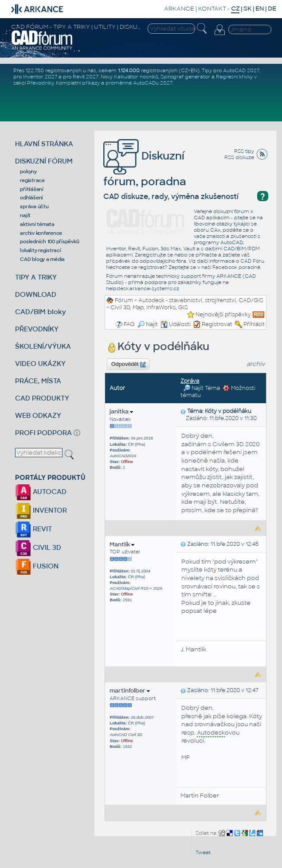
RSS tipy (244, 151)
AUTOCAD (41, 492)
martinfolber (130, 691)
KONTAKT (212, 9)
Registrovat (217, 324)
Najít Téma (202, 388)
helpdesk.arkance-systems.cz (143, 288)
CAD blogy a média (42, 259)
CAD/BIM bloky (41, 312)
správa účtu (34, 206)
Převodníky (40, 83)
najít (25, 215)
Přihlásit (254, 324)
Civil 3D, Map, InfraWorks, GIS (149, 307)
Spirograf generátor (185, 77)
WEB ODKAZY (38, 415)
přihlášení (32, 189)
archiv (256, 364)
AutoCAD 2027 (241, 70)
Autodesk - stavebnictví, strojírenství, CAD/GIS (201, 300)
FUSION (37, 566)
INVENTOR (41, 510)
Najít (148, 324)
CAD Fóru (252, 261)
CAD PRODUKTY (42, 398)
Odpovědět (129, 365)
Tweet (203, 852)
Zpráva (190, 381)
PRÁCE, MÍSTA (38, 381)
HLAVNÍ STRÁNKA (44, 144)
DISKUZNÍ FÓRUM (44, 161)
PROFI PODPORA (43, 433)
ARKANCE (179, 9)
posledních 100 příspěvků (49, 241)
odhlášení (31, 198)
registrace (32, 180)
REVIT (33, 529)
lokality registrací (40, 250)
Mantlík (122, 544)
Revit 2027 (86, 77)
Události (176, 324)
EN (260, 9)
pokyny (28, 171)
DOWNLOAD (36, 294)
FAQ (129, 324)
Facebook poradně (236, 267)
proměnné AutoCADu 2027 (139, 83)
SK (247, 9)
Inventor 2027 (40, 77)
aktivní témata (37, 224)
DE (272, 9)
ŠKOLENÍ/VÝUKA (43, 346)
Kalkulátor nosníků (136, 77)
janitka (121, 411)
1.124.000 (129, 70)
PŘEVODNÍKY (37, 329)
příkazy (91, 83)
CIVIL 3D (38, 547)
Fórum (124, 300)
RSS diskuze (239, 157)
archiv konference (41, 233)
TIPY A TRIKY (36, 277)
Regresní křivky (234, 77)
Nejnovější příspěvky (223, 315)
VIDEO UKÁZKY (40, 364)
